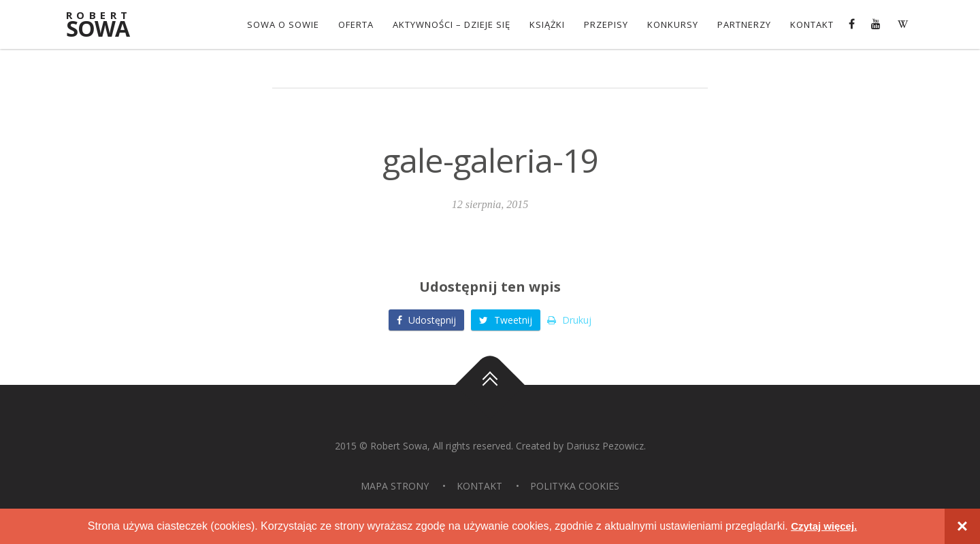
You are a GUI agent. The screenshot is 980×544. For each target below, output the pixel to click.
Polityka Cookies (575, 486)
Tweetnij (506, 320)
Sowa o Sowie (282, 24)
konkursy (671, 24)
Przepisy (605, 24)
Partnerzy (743, 24)
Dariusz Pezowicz (605, 446)
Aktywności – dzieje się (450, 24)
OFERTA (355, 24)
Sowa (105, 26)
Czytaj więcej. (824, 526)
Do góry (490, 385)
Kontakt (811, 24)
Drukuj (569, 320)
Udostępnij (426, 320)
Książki (546, 24)
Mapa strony (395, 486)
